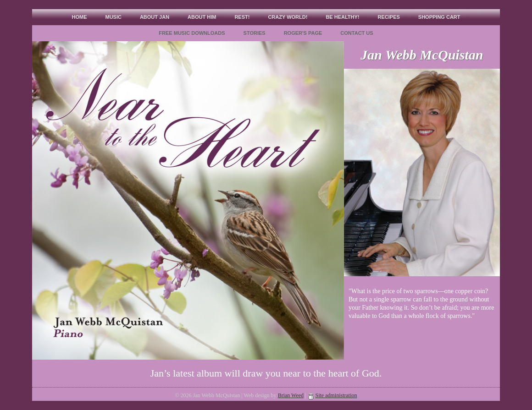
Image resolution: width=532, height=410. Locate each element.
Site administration (336, 395)
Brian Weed (291, 395)
